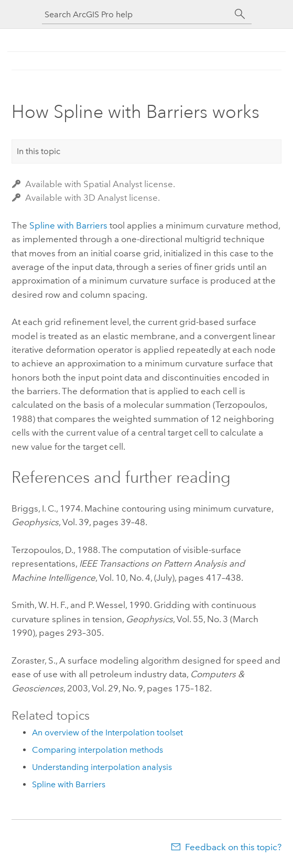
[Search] (240, 14)
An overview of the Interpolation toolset (107, 733)
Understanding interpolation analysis (102, 767)
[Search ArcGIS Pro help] (136, 14)
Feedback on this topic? (233, 847)
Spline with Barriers (68, 225)
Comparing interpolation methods (97, 750)
